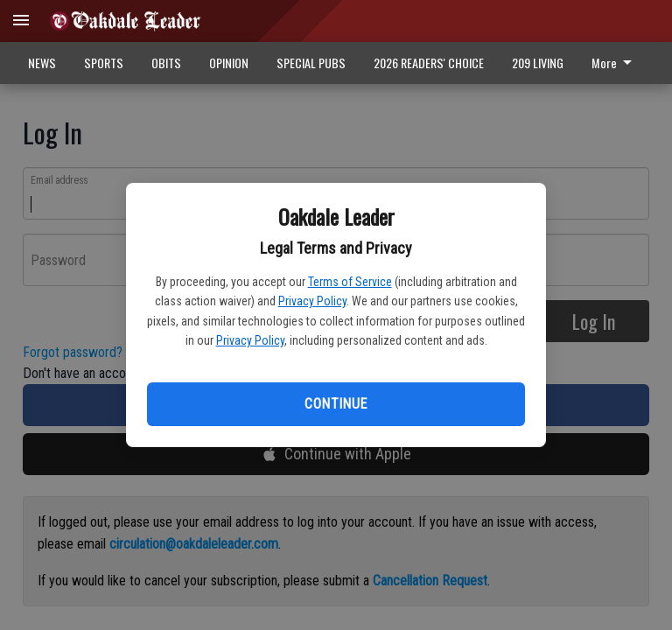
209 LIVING (538, 63)
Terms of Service (350, 282)
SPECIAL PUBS (311, 63)
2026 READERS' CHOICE (429, 63)
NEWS (42, 63)
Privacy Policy (312, 301)
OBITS (166, 63)
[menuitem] (616, 63)
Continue (336, 404)
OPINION (229, 63)
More (615, 63)
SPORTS (104, 63)
